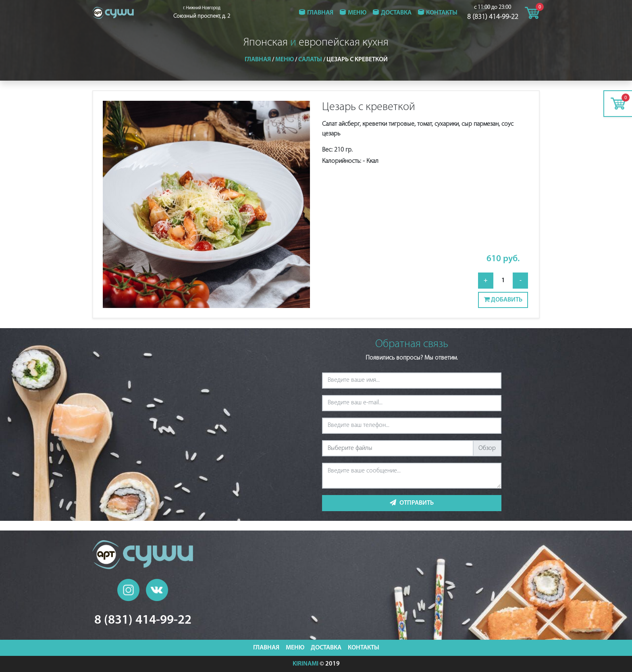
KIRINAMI (306, 664)
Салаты (310, 60)
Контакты (442, 13)
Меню (357, 13)
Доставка (396, 13)
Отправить (412, 503)
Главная (320, 13)
